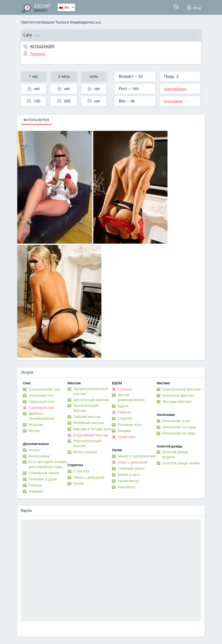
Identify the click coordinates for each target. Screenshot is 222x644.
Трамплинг (127, 437)
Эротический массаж (91, 400)
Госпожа (125, 389)
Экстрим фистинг (177, 402)
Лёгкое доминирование (131, 397)
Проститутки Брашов (38, 22)
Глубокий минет (131, 468)
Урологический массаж (86, 408)
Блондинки (173, 101)
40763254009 (42, 46)
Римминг (36, 491)
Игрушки (36, 425)
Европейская (175, 89)
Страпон (125, 418)
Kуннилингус (128, 481)
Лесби (79, 484)
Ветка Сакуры (85, 452)
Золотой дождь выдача (175, 454)
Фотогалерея (36, 120)
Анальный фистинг (179, 395)
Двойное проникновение (42, 416)
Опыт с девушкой (133, 462)
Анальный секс (42, 395)
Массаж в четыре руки (92, 429)
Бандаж (124, 431)
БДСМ (123, 406)
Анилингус (127, 487)
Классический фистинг (182, 389)
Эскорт (35, 450)
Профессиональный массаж (91, 391)
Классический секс (45, 389)
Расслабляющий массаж (87, 443)
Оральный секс (42, 402)
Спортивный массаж (91, 435)
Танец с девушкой (89, 477)
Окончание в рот (176, 421)
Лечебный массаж (89, 423)
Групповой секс (42, 408)
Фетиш (34, 431)
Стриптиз (81, 471)
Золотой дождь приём (181, 463)
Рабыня (124, 412)
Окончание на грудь (179, 427)
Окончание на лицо (179, 433)
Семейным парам (44, 473)
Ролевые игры (130, 425)
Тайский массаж (87, 417)
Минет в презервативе (137, 456)
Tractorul (62, 22)
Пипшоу (35, 485)
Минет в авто (129, 475)
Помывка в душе (43, 479)
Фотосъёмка (39, 456)
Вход (194, 7)
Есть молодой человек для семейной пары (48, 464)
